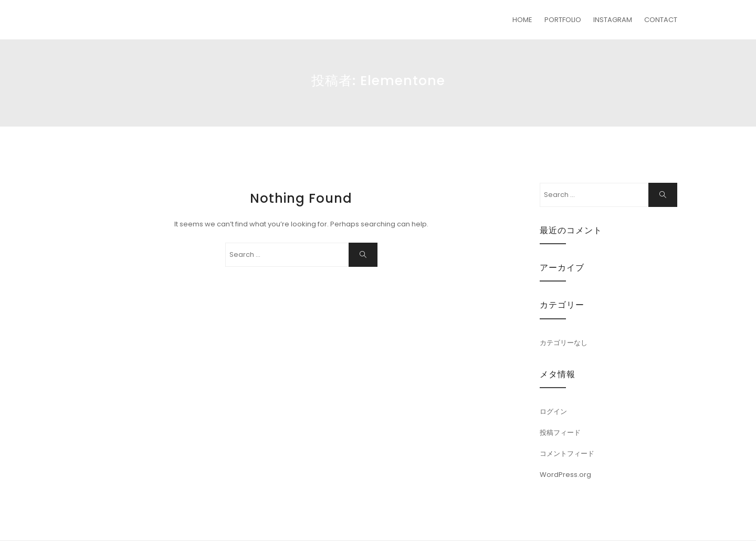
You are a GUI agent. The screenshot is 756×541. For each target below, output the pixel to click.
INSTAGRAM (613, 20)
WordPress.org (565, 475)
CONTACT (661, 20)
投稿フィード (560, 433)
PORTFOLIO (563, 20)
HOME (522, 20)
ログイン (553, 412)
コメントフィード (567, 454)
